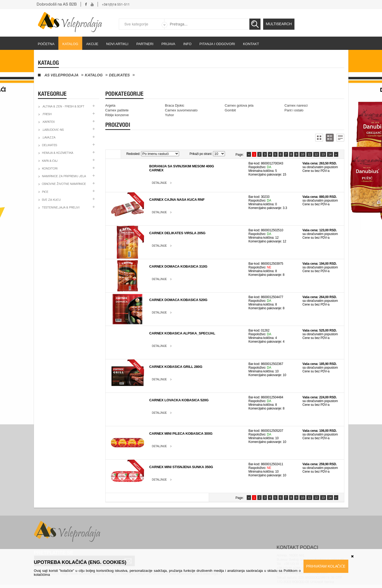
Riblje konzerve (117, 115)
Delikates (119, 75)
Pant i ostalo (294, 110)
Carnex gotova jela (239, 105)
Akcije (92, 44)
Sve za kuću (51, 200)
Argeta (110, 105)
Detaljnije (159, 183)
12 (316, 154)
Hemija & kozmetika (58, 153)
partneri (145, 44)
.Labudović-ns (53, 130)
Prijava (168, 44)
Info (187, 44)
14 (330, 154)
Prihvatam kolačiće (326, 566)
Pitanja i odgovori (217, 44)
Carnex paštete (117, 110)
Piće (45, 192)
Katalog (70, 44)
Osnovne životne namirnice (64, 184)
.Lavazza (49, 138)
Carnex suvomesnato (181, 110)
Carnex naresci (296, 105)
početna (46, 44)
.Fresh (47, 114)
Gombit (230, 110)
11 (309, 154)
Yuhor (170, 115)
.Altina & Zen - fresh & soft (63, 107)
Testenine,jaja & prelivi (61, 208)
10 (302, 154)
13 (323, 154)
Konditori (50, 169)
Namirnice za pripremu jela (64, 177)
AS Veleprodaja (62, 75)
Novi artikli (117, 44)
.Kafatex (48, 122)
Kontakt (251, 44)
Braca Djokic (175, 105)
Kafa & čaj (50, 161)
